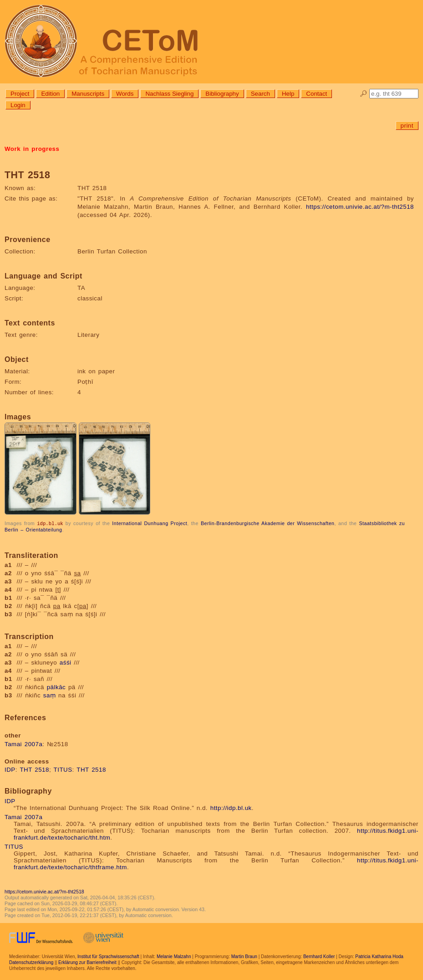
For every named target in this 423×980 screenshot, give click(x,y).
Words (125, 94)
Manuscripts (88, 94)
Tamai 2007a (23, 744)
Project (20, 94)
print (407, 126)
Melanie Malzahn (174, 956)
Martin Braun (244, 956)
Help (288, 94)
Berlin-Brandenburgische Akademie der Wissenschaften (268, 523)
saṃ (50, 695)
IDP (10, 769)
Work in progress (32, 149)
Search (260, 94)
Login (18, 105)
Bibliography (222, 94)
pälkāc (56, 687)
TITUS (63, 769)
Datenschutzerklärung (31, 962)
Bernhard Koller (319, 956)
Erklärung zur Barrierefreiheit (87, 962)
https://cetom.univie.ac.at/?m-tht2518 (360, 207)
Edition (50, 94)
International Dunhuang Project (150, 523)
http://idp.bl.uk (231, 807)
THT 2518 (34, 769)
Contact (316, 94)
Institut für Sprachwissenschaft (108, 956)
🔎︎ (364, 94)
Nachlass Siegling (169, 94)
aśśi (66, 662)
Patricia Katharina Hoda (379, 956)
